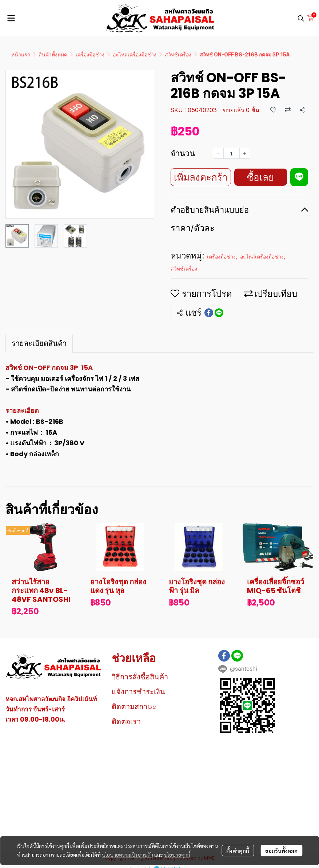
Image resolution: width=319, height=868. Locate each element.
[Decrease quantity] (218, 153)
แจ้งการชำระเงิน (138, 692)
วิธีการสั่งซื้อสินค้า (140, 677)
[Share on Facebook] (209, 313)
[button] (301, 18)
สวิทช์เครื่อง (178, 54)
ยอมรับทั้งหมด (281, 851)
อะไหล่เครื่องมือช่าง (135, 54)
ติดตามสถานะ (134, 707)
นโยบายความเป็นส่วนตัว (127, 855)
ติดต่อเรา (126, 722)
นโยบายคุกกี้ (177, 855)
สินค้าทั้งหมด (53, 54)
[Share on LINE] (219, 313)
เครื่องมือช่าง (90, 54)
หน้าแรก (21, 54)
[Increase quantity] (245, 153)
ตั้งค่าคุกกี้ (238, 851)
